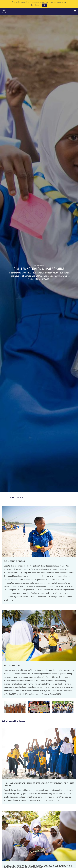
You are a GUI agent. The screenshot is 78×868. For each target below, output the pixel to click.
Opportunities (39, 266)
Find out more (35, 5)
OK (45, 5)
